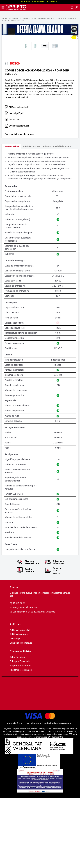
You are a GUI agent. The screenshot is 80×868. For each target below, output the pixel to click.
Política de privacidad (20, 700)
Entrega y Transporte (20, 731)
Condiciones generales (21, 713)
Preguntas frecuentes (20, 736)
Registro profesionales (21, 740)
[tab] (11, 217)
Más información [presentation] (31, 217)
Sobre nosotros (17, 727)
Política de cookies (19, 704)
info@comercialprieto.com (25, 677)
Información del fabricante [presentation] (57, 217)
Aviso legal (15, 709)
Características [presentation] (11, 217)
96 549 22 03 (19, 673)
